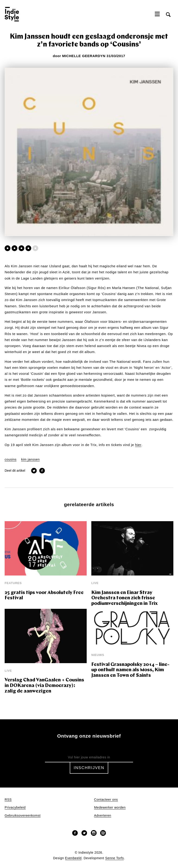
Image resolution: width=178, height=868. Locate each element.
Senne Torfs (115, 858)
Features (13, 583)
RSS (8, 800)
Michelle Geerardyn (84, 56)
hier (138, 445)
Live (95, 583)
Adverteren (103, 816)
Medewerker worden (110, 808)
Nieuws (98, 655)
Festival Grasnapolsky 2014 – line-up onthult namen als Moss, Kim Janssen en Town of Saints (130, 670)
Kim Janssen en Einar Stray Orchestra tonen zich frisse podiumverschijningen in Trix (124, 598)
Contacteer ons (106, 800)
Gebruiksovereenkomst (23, 816)
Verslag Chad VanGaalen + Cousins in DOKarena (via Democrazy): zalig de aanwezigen (44, 686)
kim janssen (30, 460)
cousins (11, 460)
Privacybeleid (15, 808)
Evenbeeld (73, 858)
